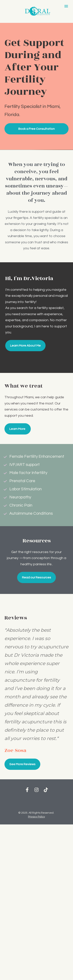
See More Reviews (22, 764)
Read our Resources (36, 577)
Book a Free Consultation (36, 129)
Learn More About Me (25, 346)
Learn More (18, 429)
